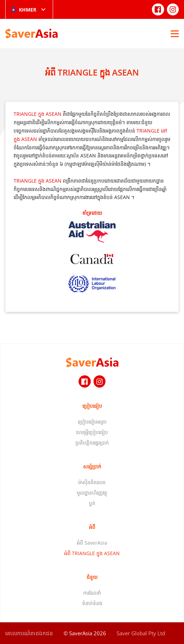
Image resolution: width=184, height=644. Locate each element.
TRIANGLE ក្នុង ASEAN (38, 114)
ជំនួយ (92, 577)
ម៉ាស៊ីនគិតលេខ (92, 482)
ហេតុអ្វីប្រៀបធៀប (92, 432)
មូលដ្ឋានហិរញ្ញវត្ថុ (92, 493)
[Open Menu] (175, 34)
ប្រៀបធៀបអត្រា (92, 422)
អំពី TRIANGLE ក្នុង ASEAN (92, 553)
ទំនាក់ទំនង (92, 603)
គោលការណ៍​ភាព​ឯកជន (29, 633)
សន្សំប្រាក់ (92, 466)
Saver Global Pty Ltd (141, 633)
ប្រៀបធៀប (92, 406)
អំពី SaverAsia (92, 543)
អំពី (92, 527)
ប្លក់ (92, 503)
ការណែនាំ (92, 593)
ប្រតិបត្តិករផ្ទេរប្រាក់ (92, 443)
